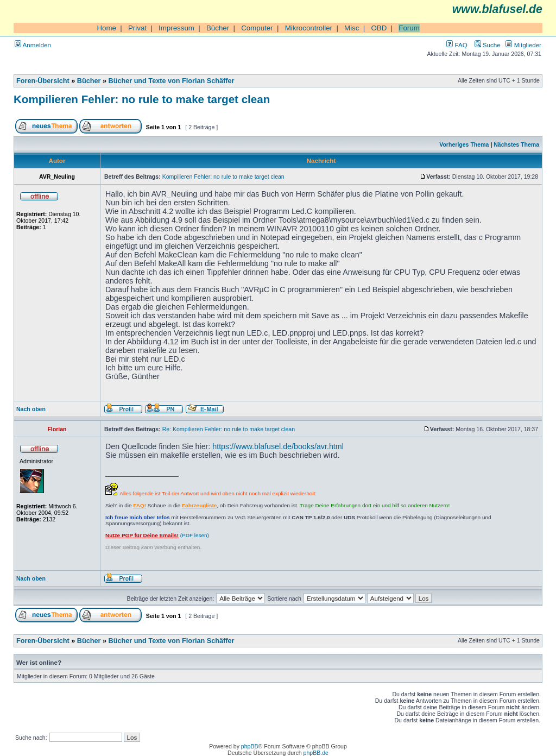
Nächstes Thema (516, 144)
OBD (379, 28)
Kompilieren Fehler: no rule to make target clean (142, 99)
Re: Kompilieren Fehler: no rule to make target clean (229, 429)
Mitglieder (523, 45)
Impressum (176, 28)
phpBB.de (316, 753)
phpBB (250, 746)
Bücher (218, 28)
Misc (352, 28)
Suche (488, 45)
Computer (257, 28)
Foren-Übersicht (43, 81)
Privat (137, 28)
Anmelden (33, 45)
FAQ (457, 45)
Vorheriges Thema (464, 144)
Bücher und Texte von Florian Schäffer (172, 81)
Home (106, 28)
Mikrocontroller (309, 28)
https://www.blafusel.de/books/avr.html (278, 446)
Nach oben (31, 409)
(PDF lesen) (157, 535)
